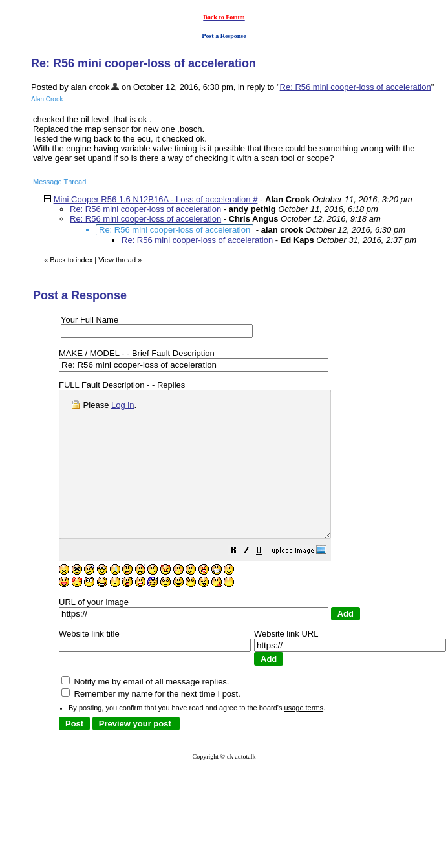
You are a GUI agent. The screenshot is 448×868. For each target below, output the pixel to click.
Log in (123, 405)
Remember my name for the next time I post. (151, 723)
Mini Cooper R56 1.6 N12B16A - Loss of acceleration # (156, 199)
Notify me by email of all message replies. (145, 711)
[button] (266, 581)
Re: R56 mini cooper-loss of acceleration (356, 87)
